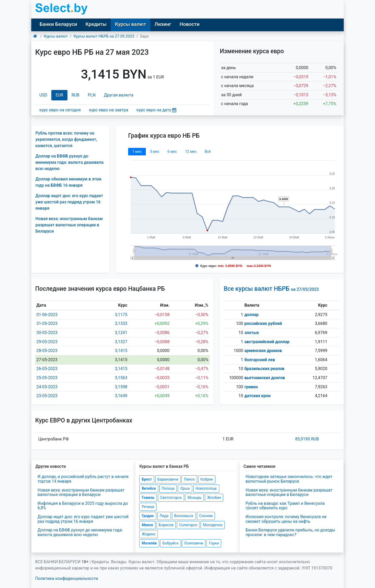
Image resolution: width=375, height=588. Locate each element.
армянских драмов (263, 351)
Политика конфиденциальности (67, 578)
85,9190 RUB (307, 439)
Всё (208, 151)
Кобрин (207, 479)
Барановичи (168, 479)
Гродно (148, 516)
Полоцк (168, 488)
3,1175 (121, 315)
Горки (214, 543)
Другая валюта (119, 95)
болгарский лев (260, 360)
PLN (92, 95)
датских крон (257, 396)
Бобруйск (171, 543)
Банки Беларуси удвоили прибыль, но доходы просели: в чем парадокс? (290, 532)
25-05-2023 (47, 378)
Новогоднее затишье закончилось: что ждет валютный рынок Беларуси (289, 479)
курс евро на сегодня (60, 110)
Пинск (189, 479)
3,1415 (121, 351)
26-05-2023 (47, 369)
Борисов (166, 525)
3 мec (154, 151)
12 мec (191, 151)
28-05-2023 (47, 351)
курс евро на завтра (109, 110)
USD (43, 95)
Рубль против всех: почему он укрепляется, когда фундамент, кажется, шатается (66, 139)
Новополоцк (206, 488)
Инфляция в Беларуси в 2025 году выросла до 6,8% (83, 506)
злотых (252, 333)
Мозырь (195, 498)
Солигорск (188, 525)
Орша (185, 488)
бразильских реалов (264, 369)
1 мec (137, 151)
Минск (147, 525)
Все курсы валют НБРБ (271, 289)
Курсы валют (130, 24)
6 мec (172, 151)
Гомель (148, 498)
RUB (76, 95)
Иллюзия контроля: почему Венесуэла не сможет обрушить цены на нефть (286, 519)
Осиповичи (194, 543)
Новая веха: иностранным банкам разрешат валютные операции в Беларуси (69, 225)
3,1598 (121, 387)
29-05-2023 (47, 342)
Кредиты (96, 24)
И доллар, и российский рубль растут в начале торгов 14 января (83, 479)
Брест (147, 479)
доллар (251, 315)
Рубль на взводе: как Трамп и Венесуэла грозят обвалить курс (285, 506)
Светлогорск (171, 498)
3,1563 (121, 378)
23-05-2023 (47, 396)
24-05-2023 (47, 387)
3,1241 (121, 333)
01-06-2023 (47, 315)
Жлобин (214, 498)
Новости (189, 24)
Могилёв (149, 543)
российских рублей (263, 323)
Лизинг (163, 24)
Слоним (206, 516)
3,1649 (121, 396)
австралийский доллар (267, 342)
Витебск (149, 488)
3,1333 (121, 323)
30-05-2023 (47, 333)
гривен (251, 387)
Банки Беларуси (58, 24)
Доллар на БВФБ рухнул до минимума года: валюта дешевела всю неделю (70, 162)
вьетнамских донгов (265, 378)
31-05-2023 (47, 323)
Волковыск (184, 516)
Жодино (149, 534)
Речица (148, 507)
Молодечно (213, 525)
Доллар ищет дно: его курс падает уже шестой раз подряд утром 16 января (69, 202)
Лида (164, 516)
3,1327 (121, 342)
